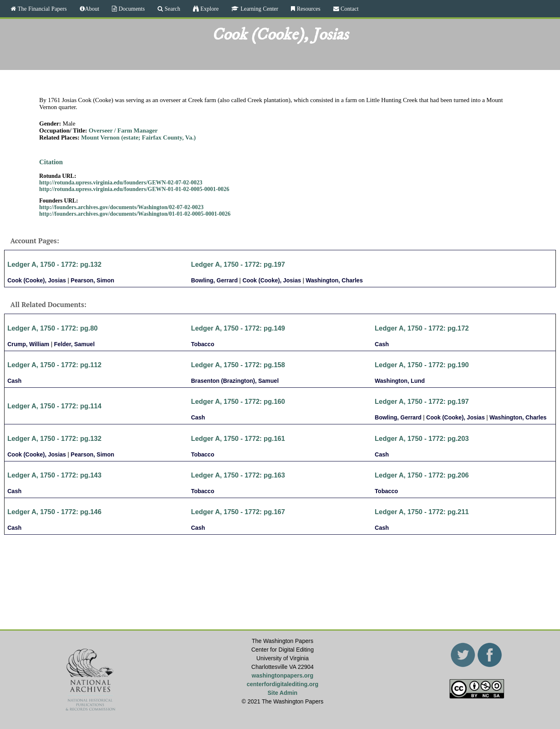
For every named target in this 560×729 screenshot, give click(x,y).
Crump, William (28, 344)
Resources (308, 9)
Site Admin (282, 693)
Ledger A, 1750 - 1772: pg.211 (422, 512)
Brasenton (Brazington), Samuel (235, 381)
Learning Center (258, 9)
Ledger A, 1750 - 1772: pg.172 (422, 328)
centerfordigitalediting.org (282, 684)
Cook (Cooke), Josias (37, 280)
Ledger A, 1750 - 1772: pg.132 (55, 264)
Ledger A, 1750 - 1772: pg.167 (238, 512)
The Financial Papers (41, 9)
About (92, 9)
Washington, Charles (334, 280)
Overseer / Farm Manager (123, 130)
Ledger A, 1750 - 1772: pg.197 (238, 264)
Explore (209, 9)
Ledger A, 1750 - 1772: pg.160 (238, 401)
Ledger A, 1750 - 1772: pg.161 (238, 438)
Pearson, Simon (93, 280)
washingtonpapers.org (283, 675)
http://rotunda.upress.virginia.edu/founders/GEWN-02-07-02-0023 (121, 183)
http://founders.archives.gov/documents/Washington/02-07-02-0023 (121, 207)
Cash (382, 344)
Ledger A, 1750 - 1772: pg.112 (55, 365)
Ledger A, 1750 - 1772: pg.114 (55, 406)
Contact (349, 9)
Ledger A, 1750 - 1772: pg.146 (55, 512)
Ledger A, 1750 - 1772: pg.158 (238, 365)
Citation (51, 162)
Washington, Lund (400, 381)
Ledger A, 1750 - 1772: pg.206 (422, 475)
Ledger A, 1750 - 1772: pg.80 (52, 328)
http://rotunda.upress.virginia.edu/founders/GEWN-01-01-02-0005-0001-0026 (134, 189)
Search (172, 9)
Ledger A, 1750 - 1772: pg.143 (55, 475)
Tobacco (203, 344)
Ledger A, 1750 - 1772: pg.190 (422, 365)
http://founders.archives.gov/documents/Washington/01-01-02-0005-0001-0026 (135, 214)
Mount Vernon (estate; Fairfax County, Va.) (138, 137)
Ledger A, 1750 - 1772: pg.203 (422, 438)
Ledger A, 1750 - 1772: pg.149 (238, 328)
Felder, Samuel (74, 344)
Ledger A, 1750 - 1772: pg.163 (238, 475)
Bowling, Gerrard (214, 280)
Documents (131, 9)
